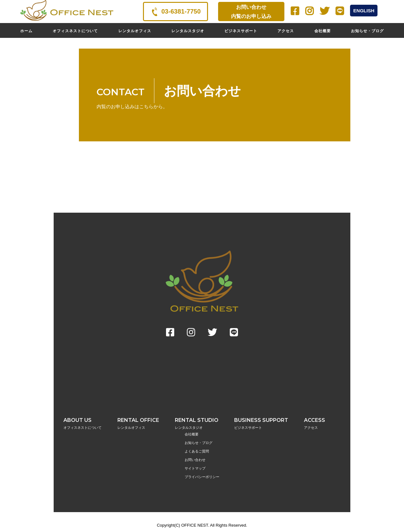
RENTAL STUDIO (197, 424)
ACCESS (315, 424)
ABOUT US (83, 424)
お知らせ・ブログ (367, 31)
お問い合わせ (195, 460)
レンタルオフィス (135, 31)
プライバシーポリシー (202, 477)
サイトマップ (195, 468)
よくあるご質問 (197, 451)
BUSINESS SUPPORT (261, 424)
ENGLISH (364, 11)
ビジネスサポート (241, 31)
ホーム (26, 31)
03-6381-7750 (175, 12)
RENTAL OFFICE (138, 424)
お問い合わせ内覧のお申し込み (251, 12)
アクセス (286, 31)
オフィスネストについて (75, 31)
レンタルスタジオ (188, 31)
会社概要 (323, 31)
